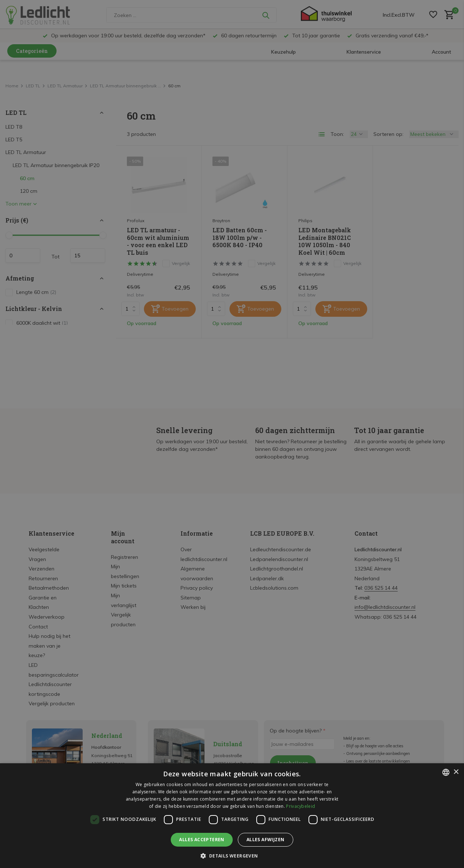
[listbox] (446, 772)
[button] (232, 856)
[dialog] (232, 816)
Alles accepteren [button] (202, 840)
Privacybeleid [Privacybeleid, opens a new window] (301, 806)
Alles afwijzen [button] (266, 840)
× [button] (456, 772)
